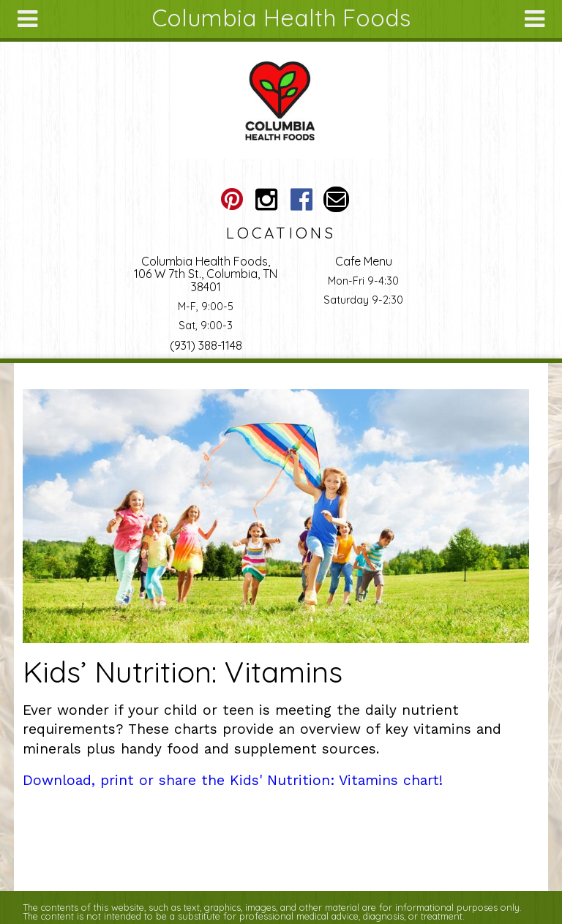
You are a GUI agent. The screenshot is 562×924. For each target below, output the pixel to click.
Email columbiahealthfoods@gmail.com (336, 199)
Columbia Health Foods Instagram (267, 199)
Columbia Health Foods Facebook (301, 199)
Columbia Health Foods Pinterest (232, 199)
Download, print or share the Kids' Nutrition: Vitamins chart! (233, 780)
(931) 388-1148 (206, 345)
